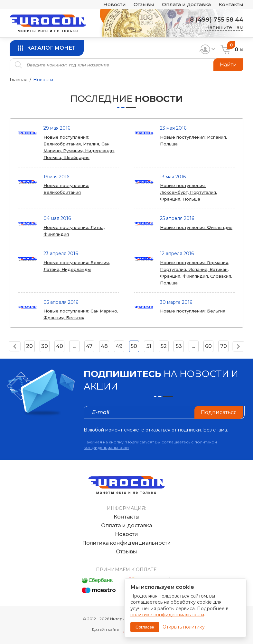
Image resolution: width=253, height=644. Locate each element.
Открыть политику (184, 627)
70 (224, 346)
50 (134, 346)
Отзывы (144, 5)
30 (45, 346)
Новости (115, 5)
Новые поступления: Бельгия (193, 311)
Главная (19, 80)
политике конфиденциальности (167, 615)
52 (164, 346)
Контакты (231, 5)
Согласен (145, 627)
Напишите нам (224, 27)
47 (89, 346)
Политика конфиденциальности (126, 543)
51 (149, 346)
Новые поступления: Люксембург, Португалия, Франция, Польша (188, 192)
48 (104, 346)
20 (29, 346)
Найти (228, 65)
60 (208, 346)
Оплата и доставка (186, 5)
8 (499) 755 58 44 (217, 20)
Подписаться (219, 412)
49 (119, 346)
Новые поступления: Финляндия (196, 227)
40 (60, 346)
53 (179, 346)
